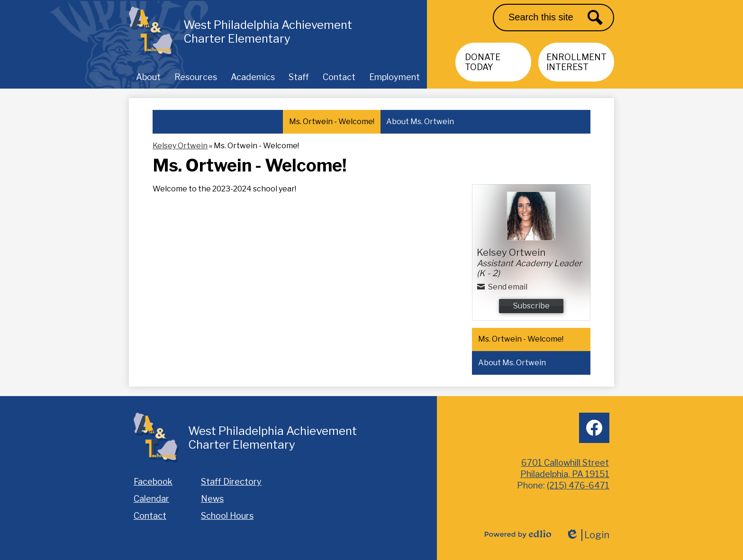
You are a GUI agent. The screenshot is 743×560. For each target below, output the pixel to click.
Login (587, 535)
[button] (148, 77)
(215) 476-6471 (578, 485)
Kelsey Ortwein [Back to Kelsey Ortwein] (180, 146)
